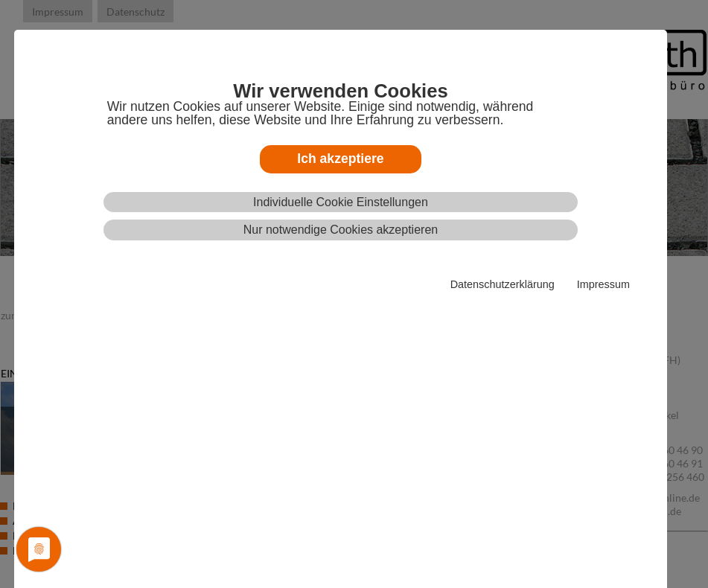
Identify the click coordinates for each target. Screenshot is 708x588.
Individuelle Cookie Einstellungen (341, 202)
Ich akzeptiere (340, 159)
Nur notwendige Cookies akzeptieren (341, 230)
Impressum (603, 284)
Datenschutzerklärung (503, 284)
